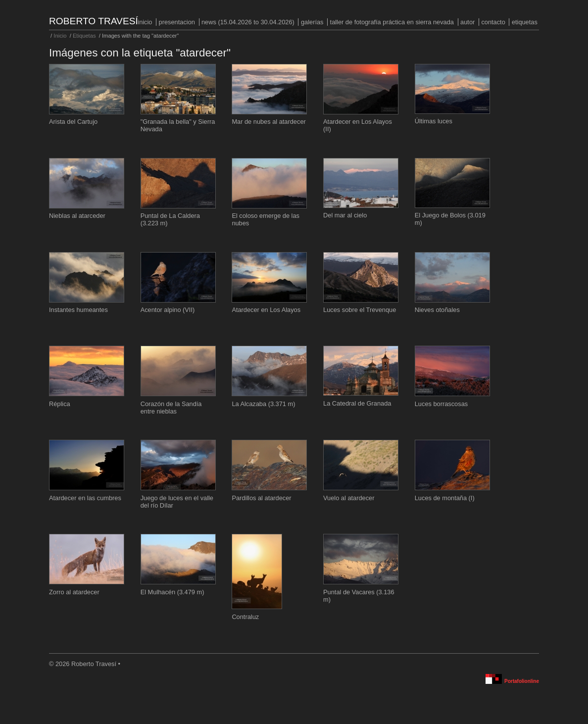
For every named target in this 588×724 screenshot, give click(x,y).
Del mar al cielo (345, 215)
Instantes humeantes (78, 310)
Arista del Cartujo (73, 122)
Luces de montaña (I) (445, 498)
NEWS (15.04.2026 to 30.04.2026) (248, 22)
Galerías (312, 22)
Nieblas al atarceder (77, 216)
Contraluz (245, 617)
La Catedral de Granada (357, 403)
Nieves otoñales (437, 310)
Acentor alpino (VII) (168, 310)
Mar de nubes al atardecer (269, 122)
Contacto (493, 22)
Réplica (60, 404)
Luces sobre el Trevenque (360, 310)
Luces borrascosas (441, 404)
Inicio (145, 22)
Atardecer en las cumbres (85, 498)
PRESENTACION (177, 22)
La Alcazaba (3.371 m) (263, 404)
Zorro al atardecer (74, 592)
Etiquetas (525, 22)
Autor (467, 22)
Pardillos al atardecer (261, 498)
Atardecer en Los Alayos (266, 310)
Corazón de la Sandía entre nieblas (171, 408)
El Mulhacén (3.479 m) (172, 592)
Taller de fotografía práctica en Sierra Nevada (392, 22)
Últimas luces (434, 121)
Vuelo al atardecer (349, 498)
